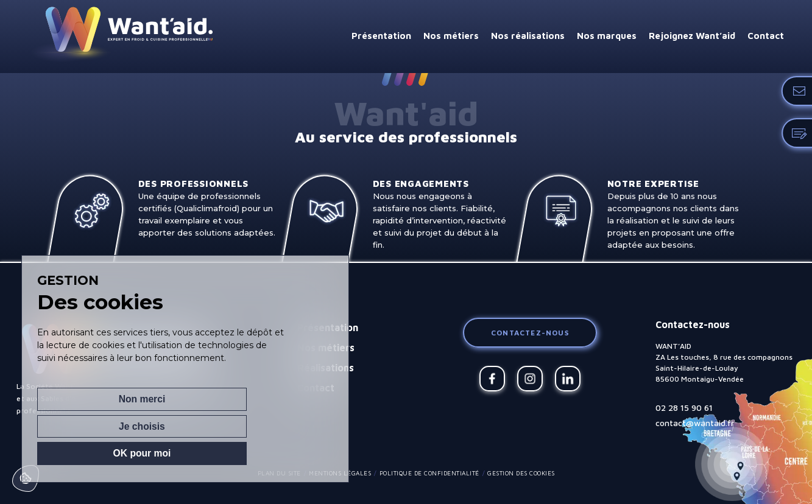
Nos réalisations (528, 36)
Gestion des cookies (521, 473)
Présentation (381, 36)
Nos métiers (451, 36)
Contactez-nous (530, 333)
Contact (766, 36)
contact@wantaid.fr (695, 423)
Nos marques (607, 36)
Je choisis (173, 453)
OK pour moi (266, 453)
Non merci (80, 453)
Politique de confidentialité (429, 473)
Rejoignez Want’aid (692, 36)
